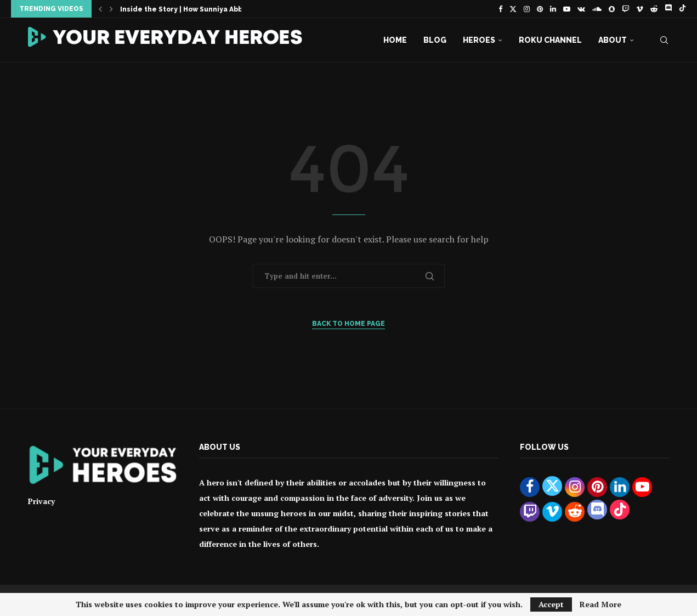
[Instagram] (527, 9)
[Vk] (581, 9)
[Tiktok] (682, 9)
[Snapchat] (612, 9)
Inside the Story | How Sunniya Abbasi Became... (206, 9)
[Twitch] (625, 9)
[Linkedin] (553, 9)
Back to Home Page (348, 324)
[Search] (664, 40)
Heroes (479, 40)
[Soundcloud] (597, 9)
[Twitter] (513, 9)
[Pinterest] (540, 9)
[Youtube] (567, 9)
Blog (435, 40)
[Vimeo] (640, 9)
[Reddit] (654, 9)
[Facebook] (500, 9)
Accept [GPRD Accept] (551, 604)
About (613, 40)
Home (395, 40)
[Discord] (668, 9)
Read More (600, 604)
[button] (100, 9)
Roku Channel (550, 40)
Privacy (41, 501)
